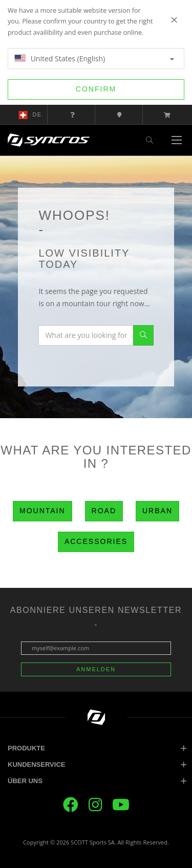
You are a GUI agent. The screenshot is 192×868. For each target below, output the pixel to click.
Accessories (96, 541)
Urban (157, 511)
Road (104, 511)
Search (143, 335)
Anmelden (96, 669)
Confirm (96, 89)
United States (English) (94, 59)
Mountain (42, 511)
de (30, 115)
